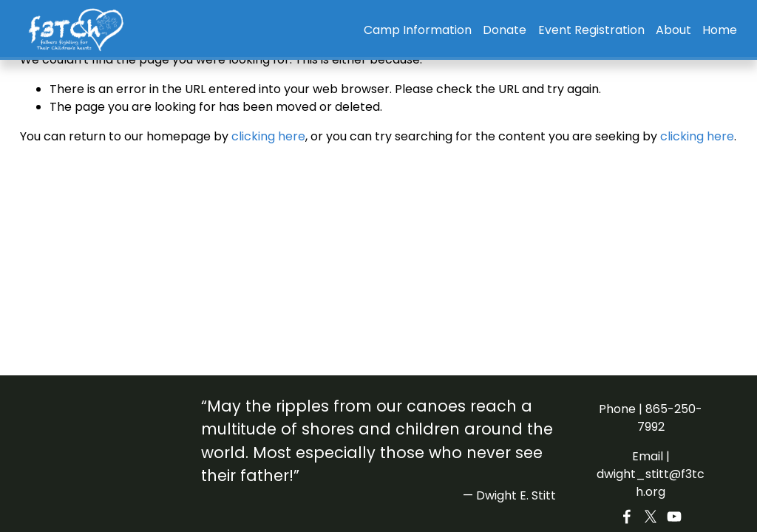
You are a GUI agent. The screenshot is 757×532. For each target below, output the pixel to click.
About (673, 30)
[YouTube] (674, 516)
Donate (505, 30)
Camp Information (418, 30)
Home (720, 30)
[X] (651, 516)
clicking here (268, 136)
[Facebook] (627, 516)
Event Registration (591, 30)
